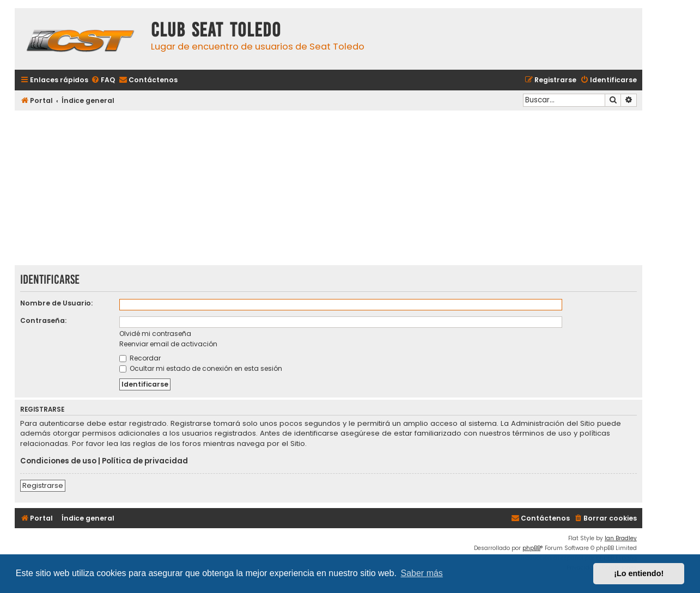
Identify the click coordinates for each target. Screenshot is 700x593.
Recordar (140, 358)
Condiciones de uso (58, 461)
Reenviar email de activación (168, 344)
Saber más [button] (422, 573)
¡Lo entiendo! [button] (639, 573)
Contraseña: (43, 320)
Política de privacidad (145, 461)
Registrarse (43, 485)
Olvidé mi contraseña (155, 334)
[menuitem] (103, 80)
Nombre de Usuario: (56, 303)
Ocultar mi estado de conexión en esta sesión (201, 368)
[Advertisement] (328, 189)
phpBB (531, 548)
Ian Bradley (621, 538)
